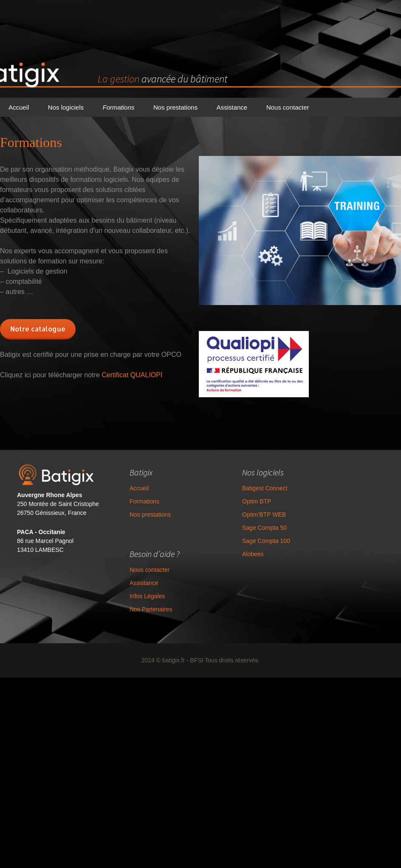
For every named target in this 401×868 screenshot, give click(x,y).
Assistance (232, 107)
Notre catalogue (38, 329)
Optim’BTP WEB (246, 527)
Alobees (235, 567)
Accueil (19, 107)
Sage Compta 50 (247, 540)
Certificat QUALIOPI (132, 375)
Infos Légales (129, 603)
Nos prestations (175, 107)
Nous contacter (288, 107)
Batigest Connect (247, 501)
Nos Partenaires (133, 616)
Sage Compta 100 (248, 554)
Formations (118, 107)
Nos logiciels (66, 107)
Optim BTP (239, 514)
